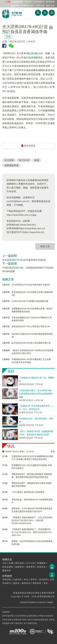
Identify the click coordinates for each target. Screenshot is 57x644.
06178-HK (32, 53)
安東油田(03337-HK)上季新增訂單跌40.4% (31, 326)
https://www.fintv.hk (33, 232)
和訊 (26, 579)
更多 (53, 451)
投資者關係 (8, 567)
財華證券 (50, 2)
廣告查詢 (20, 563)
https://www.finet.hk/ (25, 225)
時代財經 (44, 579)
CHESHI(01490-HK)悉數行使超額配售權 (30, 301)
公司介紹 (31, 563)
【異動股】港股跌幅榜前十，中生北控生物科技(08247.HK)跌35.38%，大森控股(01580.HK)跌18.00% (32, 520)
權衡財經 (26, 583)
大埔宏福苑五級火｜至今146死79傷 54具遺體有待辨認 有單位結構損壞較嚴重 (36, 394)
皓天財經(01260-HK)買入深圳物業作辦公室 (31, 343)
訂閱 (8, 2)
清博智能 (7, 579)
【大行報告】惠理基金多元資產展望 (28, 492)
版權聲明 (20, 567)
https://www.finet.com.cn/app (21, 215)
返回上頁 (45, 246)
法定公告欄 (8, 563)
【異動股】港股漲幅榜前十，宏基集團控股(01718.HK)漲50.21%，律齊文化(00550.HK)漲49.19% (32, 532)
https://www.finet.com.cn (32, 228)
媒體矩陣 (15, 6)
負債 (37, 160)
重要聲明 (31, 567)
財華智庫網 (17, 2)
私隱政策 (41, 567)
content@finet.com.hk (18, 201)
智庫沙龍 (40, 6)
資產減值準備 (11, 165)
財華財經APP (28, 6)
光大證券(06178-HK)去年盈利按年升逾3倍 (24, 260)
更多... (47, 583)
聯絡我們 (50, 6)
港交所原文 (28, 146)
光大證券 (9, 160)
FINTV (28, 2)
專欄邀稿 (41, 563)
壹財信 (16, 583)
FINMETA (40, 2)
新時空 (34, 579)
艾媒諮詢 (17, 579)
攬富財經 (37, 583)
